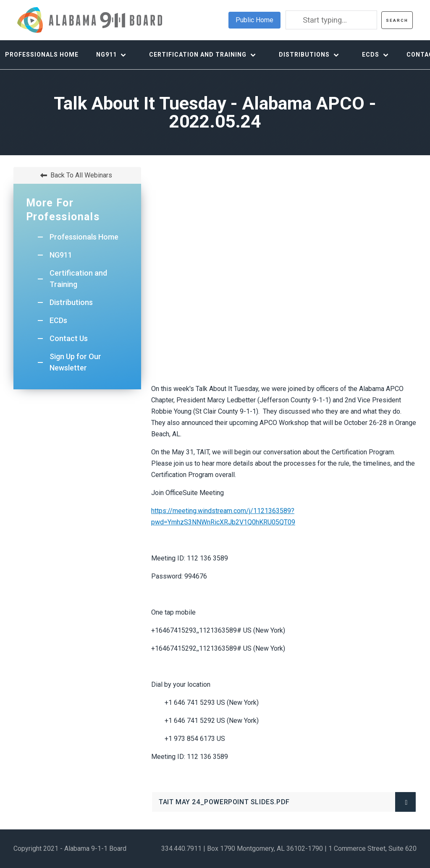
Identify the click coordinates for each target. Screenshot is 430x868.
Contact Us (69, 338)
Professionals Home (84, 237)
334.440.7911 (181, 848)
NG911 (106, 55)
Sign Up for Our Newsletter (75, 362)
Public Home (254, 20)
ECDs (371, 55)
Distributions (304, 55)
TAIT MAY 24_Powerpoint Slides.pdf (240, 805)
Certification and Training (198, 55)
